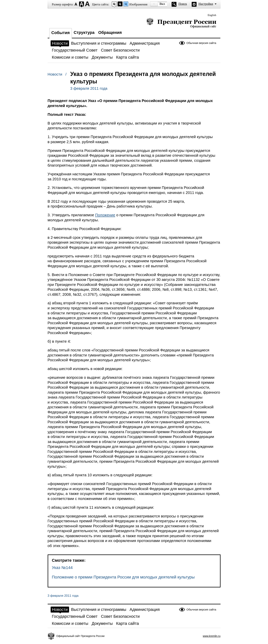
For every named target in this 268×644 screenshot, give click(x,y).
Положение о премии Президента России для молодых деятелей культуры (123, 577)
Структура (84, 32)
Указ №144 (62, 568)
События (61, 33)
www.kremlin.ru (212, 636)
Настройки (206, 4)
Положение (105, 215)
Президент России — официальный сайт (181, 23)
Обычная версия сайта (201, 43)
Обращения (110, 32)
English (212, 15)
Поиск (183, 4)
